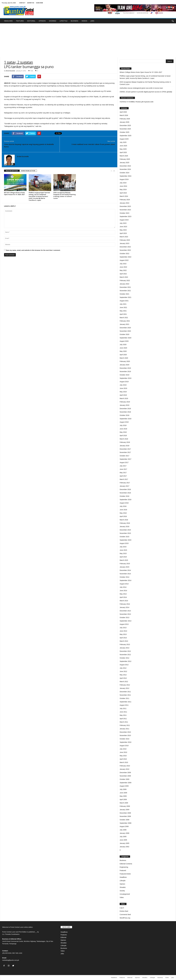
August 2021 (124, 301)
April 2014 (123, 597)
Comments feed (125, 915)
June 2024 (123, 186)
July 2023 (123, 223)
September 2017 (125, 459)
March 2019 (124, 398)
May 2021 (123, 311)
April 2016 (123, 516)
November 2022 (125, 250)
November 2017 (125, 452)
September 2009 (125, 783)
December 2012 (125, 651)
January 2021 (124, 324)
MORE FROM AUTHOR (28, 171)
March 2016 (124, 520)
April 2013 (123, 638)
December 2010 (125, 732)
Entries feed (124, 911)
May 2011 (123, 715)
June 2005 (123, 840)
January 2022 (124, 284)
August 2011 (124, 705)
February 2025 (125, 159)
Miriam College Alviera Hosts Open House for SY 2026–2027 (14, 193)
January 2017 (124, 486)
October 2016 (124, 496)
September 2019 (125, 378)
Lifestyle (123, 881)
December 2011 (125, 692)
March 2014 (124, 601)
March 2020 (124, 358)
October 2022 (124, 254)
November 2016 (125, 493)
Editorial (63, 937)
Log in (122, 908)
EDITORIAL (31, 21)
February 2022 (125, 280)
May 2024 (123, 190)
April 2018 (123, 436)
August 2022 (124, 260)
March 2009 (124, 803)
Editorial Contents (126, 864)
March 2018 (124, 439)
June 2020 (123, 348)
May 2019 (123, 392)
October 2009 (124, 779)
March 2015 (124, 560)
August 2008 (124, 826)
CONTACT (22, 3)
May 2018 (123, 432)
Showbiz (123, 887)
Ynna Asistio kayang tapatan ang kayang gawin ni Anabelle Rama (29, 145)
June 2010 (123, 752)
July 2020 (123, 345)
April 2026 (123, 112)
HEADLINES (8, 21)
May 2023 (123, 230)
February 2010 (125, 766)
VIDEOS (84, 21)
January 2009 (124, 810)
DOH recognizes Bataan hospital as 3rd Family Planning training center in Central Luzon (65, 195)
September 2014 (125, 580)
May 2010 (123, 756)
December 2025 (125, 125)
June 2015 (123, 550)
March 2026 (124, 115)
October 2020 (124, 334)
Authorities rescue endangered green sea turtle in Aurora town (141, 88)
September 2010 (125, 742)
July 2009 (123, 789)
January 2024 (124, 203)
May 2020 (123, 351)
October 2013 (124, 617)
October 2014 (124, 577)
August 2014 (124, 584)
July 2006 (123, 830)
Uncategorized (125, 894)
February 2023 (125, 240)
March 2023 (124, 237)
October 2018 (124, 415)
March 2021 (124, 318)
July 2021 (123, 304)
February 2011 (125, 725)
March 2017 (124, 479)
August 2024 (124, 179)
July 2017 (123, 466)
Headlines (123, 877)
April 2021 (123, 314)
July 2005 (123, 837)
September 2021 (125, 297)
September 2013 (125, 621)
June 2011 (123, 712)
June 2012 (123, 671)
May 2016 (123, 513)
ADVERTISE (31, 3)
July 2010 (123, 749)
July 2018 (123, 425)
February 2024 (125, 200)
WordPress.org (125, 918)
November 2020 (125, 331)
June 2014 (123, 591)
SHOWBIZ (53, 21)
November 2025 (125, 129)
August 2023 (124, 220)
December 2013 (125, 611)
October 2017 (124, 456)
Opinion (122, 884)
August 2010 (124, 746)
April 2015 (123, 557)
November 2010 (125, 735)
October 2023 (124, 213)
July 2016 (123, 506)
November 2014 (125, 574)
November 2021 (125, 291)
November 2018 (125, 412)
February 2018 (125, 442)
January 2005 (124, 843)
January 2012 (124, 688)
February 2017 (125, 483)
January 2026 (124, 122)
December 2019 (125, 368)
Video (122, 897)
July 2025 (123, 142)
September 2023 (125, 216)
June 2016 (123, 510)
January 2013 (124, 648)
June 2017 (123, 469)
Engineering (124, 867)
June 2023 (123, 227)
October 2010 (124, 739)
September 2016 (125, 500)
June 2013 (123, 631)
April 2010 (123, 759)
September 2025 (125, 136)
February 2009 (125, 806)
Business (123, 860)
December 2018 (125, 409)
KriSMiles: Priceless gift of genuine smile (141, 102)
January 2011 (124, 729)
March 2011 (124, 722)
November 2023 (125, 210)
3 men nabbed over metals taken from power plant (93, 144)
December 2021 (125, 287)
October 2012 (124, 658)
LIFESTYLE (63, 21)
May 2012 (123, 675)
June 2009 (123, 793)
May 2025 (123, 149)
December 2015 (125, 530)
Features (64, 935)
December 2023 (125, 206)
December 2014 (125, 570)
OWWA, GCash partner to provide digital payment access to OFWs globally (146, 92)
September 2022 (125, 257)
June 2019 (123, 388)
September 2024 (125, 176)
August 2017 (124, 462)
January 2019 (124, 405)
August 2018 (124, 422)
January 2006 (124, 833)
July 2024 (123, 183)
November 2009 (125, 776)
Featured (123, 870)
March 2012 (124, 682)
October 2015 (124, 537)
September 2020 (125, 338)
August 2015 (124, 543)
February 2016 (125, 523)
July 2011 (123, 708)
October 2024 (124, 173)
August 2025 (124, 139)
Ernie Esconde (10, 71)
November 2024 (125, 169)
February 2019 (125, 402)
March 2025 (124, 156)
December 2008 (125, 813)
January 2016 (124, 527)
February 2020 (125, 361)
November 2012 (125, 655)
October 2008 (124, 820)
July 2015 (123, 547)
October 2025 (124, 132)
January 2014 (124, 607)
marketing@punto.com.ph (11, 960)
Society (122, 891)
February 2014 (125, 604)
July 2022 (123, 264)
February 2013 (125, 644)
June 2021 (123, 307)
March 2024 (124, 196)
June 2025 (123, 146)
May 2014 (123, 594)
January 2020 (124, 365)
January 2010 (124, 769)
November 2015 (125, 533)
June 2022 (123, 267)
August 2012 (124, 665)
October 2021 (124, 294)
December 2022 (125, 247)
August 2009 (124, 786)
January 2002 (124, 847)
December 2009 (125, 773)
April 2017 (123, 476)
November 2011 (125, 695)
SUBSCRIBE (39, 3)
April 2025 (123, 152)
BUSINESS (74, 21)
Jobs (62, 954)
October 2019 (124, 375)
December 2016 (125, 489)
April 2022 (123, 274)
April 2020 (123, 355)
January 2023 (124, 243)
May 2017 (123, 473)
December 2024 (125, 166)
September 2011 (125, 702)
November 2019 (125, 371)
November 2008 (125, 816)
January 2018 (124, 446)
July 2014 (123, 587)
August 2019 (124, 382)
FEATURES (20, 21)
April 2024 (123, 193)
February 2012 (125, 685)
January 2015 (124, 567)
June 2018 (123, 429)
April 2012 (123, 678)
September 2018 (125, 419)
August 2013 (124, 624)
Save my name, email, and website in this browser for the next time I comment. (33, 250)
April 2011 (123, 719)
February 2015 (125, 564)
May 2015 (123, 553)
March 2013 (124, 641)
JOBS (92, 21)
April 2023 (123, 233)
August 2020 (124, 341)
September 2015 (125, 540)
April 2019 (123, 395)
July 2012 (123, 668)
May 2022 (123, 270)
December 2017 (125, 449)
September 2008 (125, 823)
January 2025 (124, 163)
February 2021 (125, 321)
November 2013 (125, 614)
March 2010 (124, 762)
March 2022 (124, 277)
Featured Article (125, 874)
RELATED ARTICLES (12, 171)
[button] (173, 21)
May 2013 (123, 634)
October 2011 (124, 698)
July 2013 (123, 628)
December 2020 (125, 328)
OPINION (42, 21)
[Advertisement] (88, 40)
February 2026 (125, 119)
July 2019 (123, 385)
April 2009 (123, 799)
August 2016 (124, 503)
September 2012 (125, 661)
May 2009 (123, 796)
